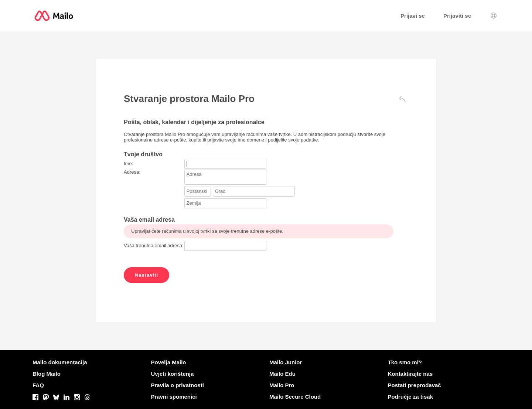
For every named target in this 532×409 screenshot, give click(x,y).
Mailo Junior (286, 362)
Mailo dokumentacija (60, 362)
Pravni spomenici (174, 397)
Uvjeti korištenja (173, 374)
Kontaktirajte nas (410, 374)
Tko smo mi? (405, 362)
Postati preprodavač (415, 385)
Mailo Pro (282, 385)
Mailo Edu (282, 374)
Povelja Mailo (169, 362)
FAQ (38, 385)
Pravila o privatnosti (178, 385)
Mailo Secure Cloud (295, 397)
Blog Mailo (47, 374)
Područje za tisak (411, 397)
